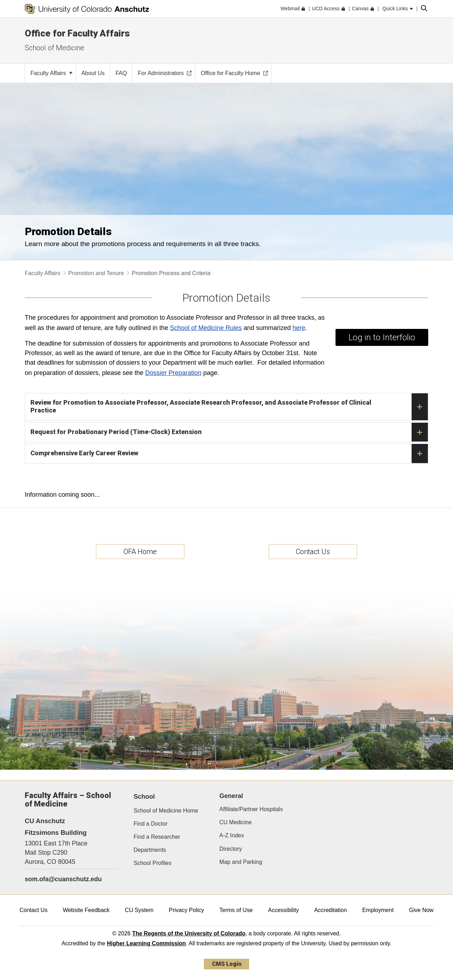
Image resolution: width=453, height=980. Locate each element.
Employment (378, 910)
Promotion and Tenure (96, 273)
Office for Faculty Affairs (77, 33)
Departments (150, 850)
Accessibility (283, 910)
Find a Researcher (157, 837)
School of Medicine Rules (206, 328)
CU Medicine (236, 822)
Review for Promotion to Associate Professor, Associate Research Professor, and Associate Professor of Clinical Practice (229, 407)
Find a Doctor (151, 824)
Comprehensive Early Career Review (229, 454)
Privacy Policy (187, 910)
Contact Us (33, 910)
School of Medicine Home (166, 811)
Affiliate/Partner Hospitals (251, 809)
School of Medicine (55, 48)
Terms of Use (236, 910)
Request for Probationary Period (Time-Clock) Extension (229, 432)
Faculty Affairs (51, 73)
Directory (231, 849)
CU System (139, 910)
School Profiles (153, 863)
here (299, 328)
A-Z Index (232, 835)
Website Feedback (86, 910)
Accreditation (331, 910)
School (144, 797)
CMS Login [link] (227, 964)
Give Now (421, 910)
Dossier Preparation (173, 373)
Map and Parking (241, 862)
